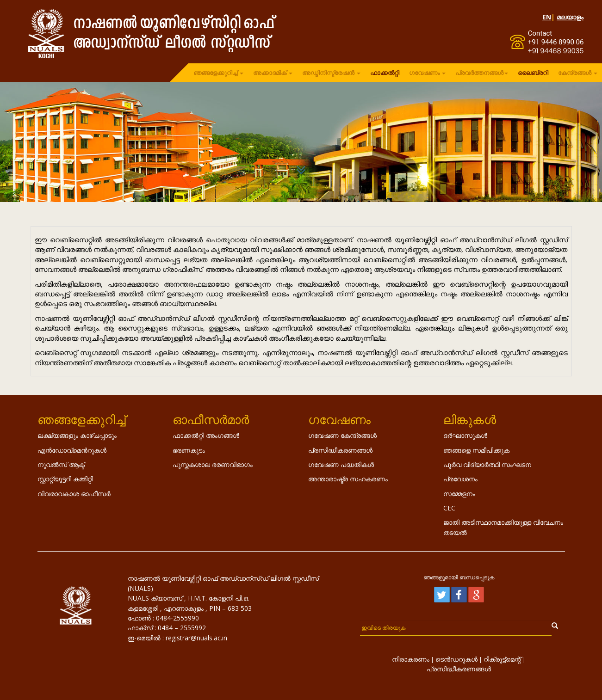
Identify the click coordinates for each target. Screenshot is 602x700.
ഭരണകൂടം (189, 450)
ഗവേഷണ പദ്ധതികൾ (341, 464)
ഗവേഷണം (427, 73)
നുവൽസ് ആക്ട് (61, 464)
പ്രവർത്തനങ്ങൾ (482, 73)
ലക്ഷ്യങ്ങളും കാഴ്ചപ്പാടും (77, 435)
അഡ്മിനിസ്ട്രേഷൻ (331, 73)
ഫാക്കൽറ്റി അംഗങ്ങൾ (206, 435)
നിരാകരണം (411, 659)
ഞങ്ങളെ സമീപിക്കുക (476, 450)
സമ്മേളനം (459, 494)
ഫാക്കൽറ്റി (385, 73)
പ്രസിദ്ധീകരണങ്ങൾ (340, 450)
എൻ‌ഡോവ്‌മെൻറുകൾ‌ (72, 450)
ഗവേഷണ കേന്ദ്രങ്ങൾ (342, 435)
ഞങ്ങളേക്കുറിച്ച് (218, 73)
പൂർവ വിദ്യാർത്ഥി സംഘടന (487, 464)
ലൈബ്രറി (533, 73)
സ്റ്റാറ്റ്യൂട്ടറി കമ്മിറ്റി (65, 479)
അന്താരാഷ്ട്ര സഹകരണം (348, 479)
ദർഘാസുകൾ (465, 435)
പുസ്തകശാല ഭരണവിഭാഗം (213, 464)
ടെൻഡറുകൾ (456, 659)
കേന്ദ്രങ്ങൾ (578, 73)
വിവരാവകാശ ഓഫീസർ (74, 494)
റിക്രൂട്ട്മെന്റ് (502, 659)
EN (547, 17)
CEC (449, 508)
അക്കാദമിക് (273, 73)
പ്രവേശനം (460, 479)
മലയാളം (570, 17)
